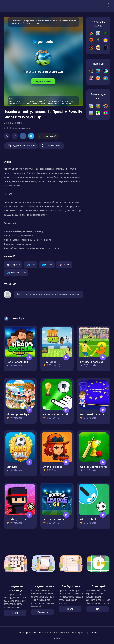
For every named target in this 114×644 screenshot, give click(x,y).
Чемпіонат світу (16, 273)
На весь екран (51, 146)
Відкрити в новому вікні (21, 146)
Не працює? (48, 136)
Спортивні (13, 265)
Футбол (64, 265)
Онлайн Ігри (23, 633)
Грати (70, 609)
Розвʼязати (43, 612)
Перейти (15, 613)
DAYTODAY (38, 633)
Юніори (47, 265)
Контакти (93, 633)
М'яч (30, 265)
